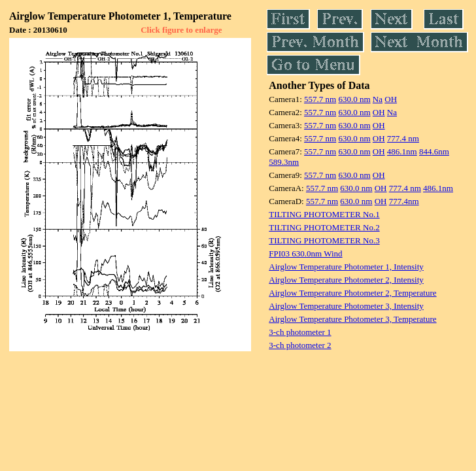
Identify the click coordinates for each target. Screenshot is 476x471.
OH (391, 99)
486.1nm (402, 151)
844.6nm (434, 151)
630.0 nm (354, 99)
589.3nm (284, 162)
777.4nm (404, 201)
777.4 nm (403, 138)
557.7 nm (320, 99)
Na (378, 99)
